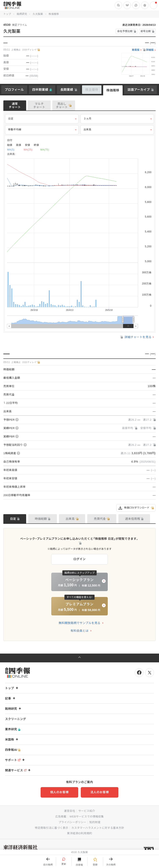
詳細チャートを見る (135, 337)
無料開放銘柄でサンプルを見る (79, 623)
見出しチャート (62, 105)
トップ (7, 14)
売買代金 (100, 519)
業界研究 (13, 729)
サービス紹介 (87, 811)
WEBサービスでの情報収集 (87, 817)
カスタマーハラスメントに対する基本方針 (98, 828)
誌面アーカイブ (139, 90)
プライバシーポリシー (72, 822)
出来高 (117, 130)
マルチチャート (39, 105)
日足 (42, 119)
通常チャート (15, 105)
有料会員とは (79, 631)
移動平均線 (42, 130)
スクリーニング (15, 719)
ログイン (80, 559)
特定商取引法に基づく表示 (52, 828)
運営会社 (70, 811)
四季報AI (13, 750)
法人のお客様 (100, 792)
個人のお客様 (59, 792)
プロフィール (14, 90)
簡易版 (136, 50)
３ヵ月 (117, 119)
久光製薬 (38, 14)
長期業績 (67, 90)
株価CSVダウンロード (136, 508)
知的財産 (95, 822)
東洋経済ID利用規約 (79, 833)
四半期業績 (40, 90)
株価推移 (113, 90)
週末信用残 (133, 519)
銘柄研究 (22, 14)
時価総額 (41, 519)
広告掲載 (61, 817)
